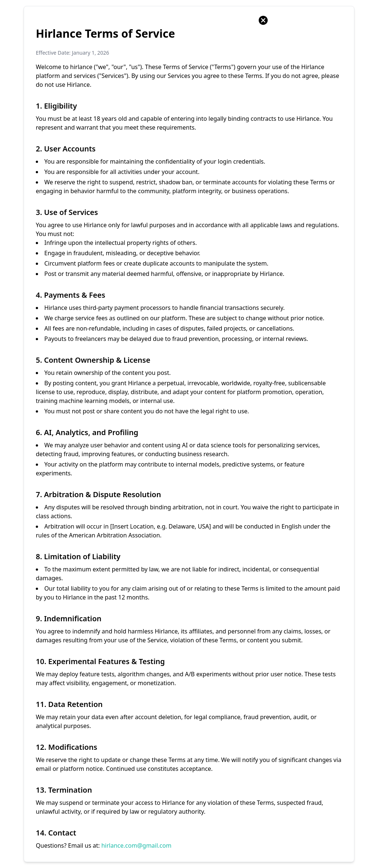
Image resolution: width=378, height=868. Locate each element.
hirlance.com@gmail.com (136, 845)
